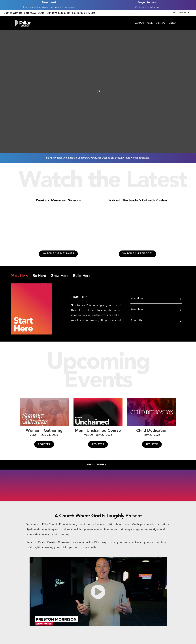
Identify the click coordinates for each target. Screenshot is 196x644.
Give (150, 23)
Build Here (82, 276)
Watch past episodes (138, 254)
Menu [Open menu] (175, 23)
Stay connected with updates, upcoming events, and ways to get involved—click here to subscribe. (98, 158)
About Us (136, 320)
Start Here (20, 276)
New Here (137, 299)
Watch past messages (58, 254)
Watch (139, 23)
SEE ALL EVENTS (96, 465)
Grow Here (59, 276)
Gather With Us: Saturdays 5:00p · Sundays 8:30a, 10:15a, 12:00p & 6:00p (49, 13)
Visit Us (160, 23)
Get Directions (182, 13)
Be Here (39, 276)
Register (44, 444)
